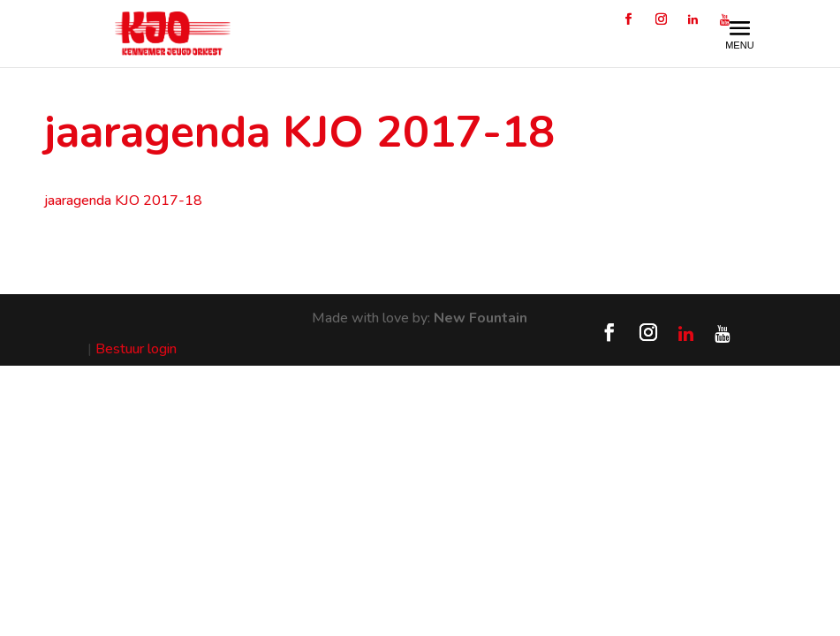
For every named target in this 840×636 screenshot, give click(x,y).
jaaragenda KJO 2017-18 (123, 201)
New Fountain (481, 318)
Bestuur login (136, 349)
